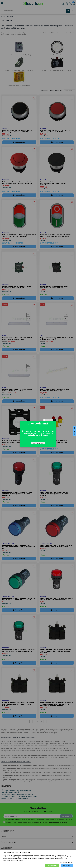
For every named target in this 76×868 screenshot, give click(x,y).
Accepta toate (52, 866)
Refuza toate (67, 866)
